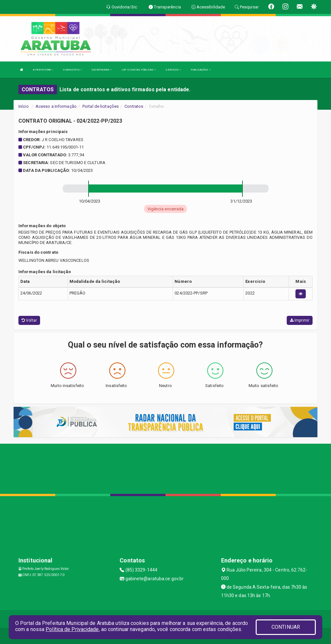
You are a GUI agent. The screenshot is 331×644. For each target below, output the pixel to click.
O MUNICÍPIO (72, 70)
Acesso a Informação (56, 106)
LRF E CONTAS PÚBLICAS (139, 70)
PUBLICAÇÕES (201, 70)
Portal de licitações (101, 106)
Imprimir (300, 320)
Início (24, 106)
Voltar (29, 320)
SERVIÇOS (173, 70)
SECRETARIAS (102, 70)
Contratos (134, 106)
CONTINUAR (286, 627)
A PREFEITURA (43, 70)
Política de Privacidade (72, 629)
